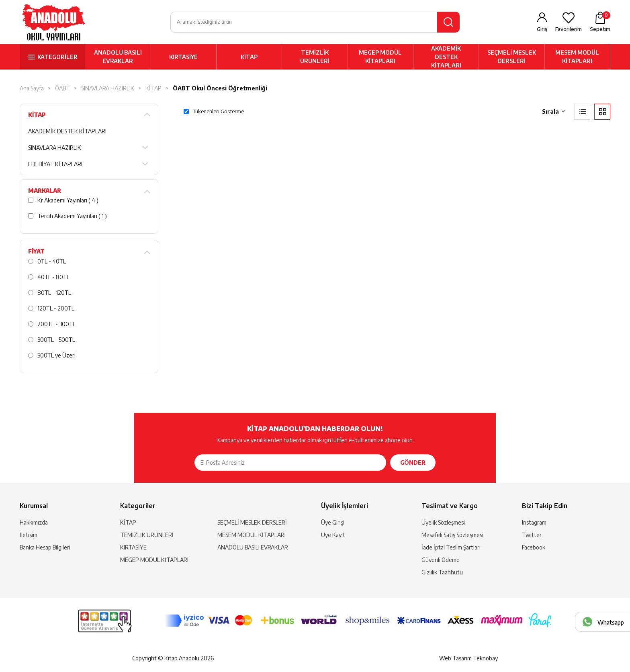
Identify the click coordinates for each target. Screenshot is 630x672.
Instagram (534, 522)
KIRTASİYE (183, 57)
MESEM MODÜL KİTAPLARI (577, 57)
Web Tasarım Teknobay (468, 658)
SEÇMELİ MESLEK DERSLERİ (512, 57)
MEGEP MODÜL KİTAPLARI (380, 57)
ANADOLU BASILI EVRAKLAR (118, 57)
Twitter (532, 535)
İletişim (29, 535)
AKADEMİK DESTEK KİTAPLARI (446, 57)
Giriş (542, 29)
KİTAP (249, 57)
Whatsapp (611, 622)
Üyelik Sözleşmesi (443, 522)
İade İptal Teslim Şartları (451, 547)
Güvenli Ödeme (441, 560)
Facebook (534, 547)
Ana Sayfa (32, 88)
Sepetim (600, 22)
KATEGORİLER (57, 57)
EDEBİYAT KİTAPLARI (55, 164)
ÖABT (62, 88)
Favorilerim (569, 29)
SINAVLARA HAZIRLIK (108, 88)
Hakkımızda (34, 522)
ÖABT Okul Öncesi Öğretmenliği (220, 88)
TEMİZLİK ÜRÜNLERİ (315, 57)
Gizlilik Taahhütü (442, 572)
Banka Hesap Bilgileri (45, 547)
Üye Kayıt (333, 535)
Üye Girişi (333, 522)
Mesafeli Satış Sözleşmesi (452, 535)
